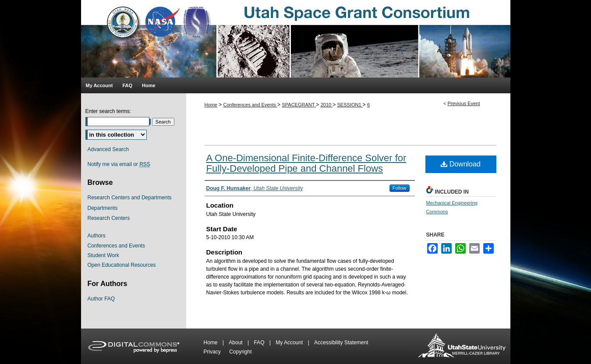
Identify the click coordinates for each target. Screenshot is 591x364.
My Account (290, 343)
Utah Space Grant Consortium (296, 39)
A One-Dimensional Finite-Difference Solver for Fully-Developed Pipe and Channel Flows (306, 163)
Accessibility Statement (341, 343)
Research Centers (109, 218)
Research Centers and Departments (130, 198)
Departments (103, 208)
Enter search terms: (108, 111)
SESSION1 (350, 105)
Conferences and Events (251, 105)
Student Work (103, 255)
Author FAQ (101, 299)
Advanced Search (108, 149)
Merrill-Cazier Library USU (462, 346)
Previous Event (464, 103)
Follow (400, 188)
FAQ (260, 343)
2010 (327, 105)
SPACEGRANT (299, 105)
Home (211, 105)
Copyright (240, 352)
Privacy (213, 352)
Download (461, 164)
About (236, 343)
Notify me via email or (119, 164)
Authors (97, 236)
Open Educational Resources (122, 265)
